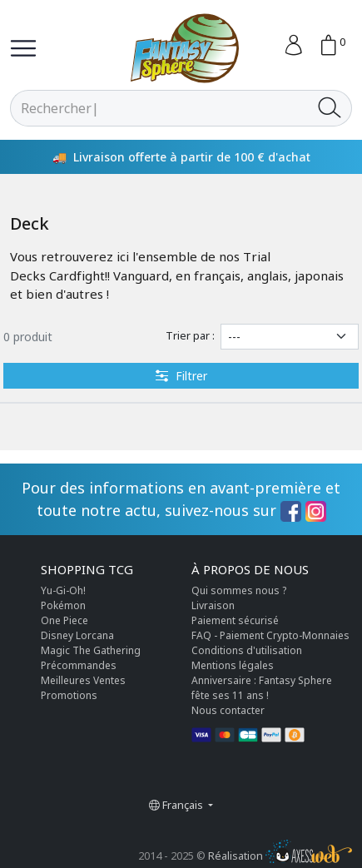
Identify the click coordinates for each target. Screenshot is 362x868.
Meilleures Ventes (83, 680)
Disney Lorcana (77, 635)
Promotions (69, 695)
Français (177, 805)
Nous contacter (228, 710)
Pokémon (63, 605)
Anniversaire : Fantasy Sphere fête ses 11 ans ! (262, 688)
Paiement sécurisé (235, 620)
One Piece (64, 620)
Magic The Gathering (91, 650)
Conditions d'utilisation (247, 650)
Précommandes (79, 665)
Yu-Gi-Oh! (63, 590)
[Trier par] (290, 337)
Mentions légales (233, 665)
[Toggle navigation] (23, 48)
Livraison (213, 605)
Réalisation (280, 856)
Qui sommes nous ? (239, 590)
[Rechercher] (159, 108)
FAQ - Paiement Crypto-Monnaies (270, 635)
